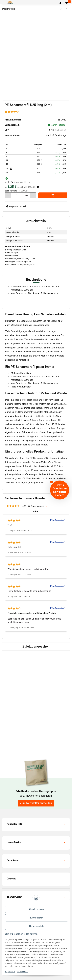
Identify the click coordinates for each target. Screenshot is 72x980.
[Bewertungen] (12, 112)
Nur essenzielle (37, 926)
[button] (60, 3)
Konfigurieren (37, 918)
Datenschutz (23, 972)
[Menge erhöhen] (33, 195)
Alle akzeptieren (37, 909)
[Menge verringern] (8, 195)
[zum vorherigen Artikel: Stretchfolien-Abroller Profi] (61, 9)
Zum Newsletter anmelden (36, 803)
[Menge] (17, 195)
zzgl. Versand (11, 191)
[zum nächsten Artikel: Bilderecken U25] (67, 9)
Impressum (10, 972)
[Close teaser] (52, 482)
